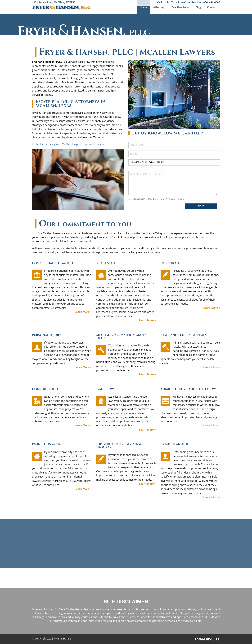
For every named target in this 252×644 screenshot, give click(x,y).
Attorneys (159, 7)
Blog (198, 7)
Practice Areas (180, 7)
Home (143, 7)
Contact (212, 7)
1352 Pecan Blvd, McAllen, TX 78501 (54, 2)
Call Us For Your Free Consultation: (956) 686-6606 (189, 2)
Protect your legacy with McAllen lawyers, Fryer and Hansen (68, 144)
